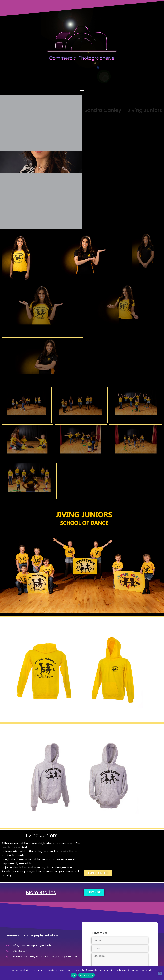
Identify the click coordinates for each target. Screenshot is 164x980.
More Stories (41, 892)
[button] (82, 89)
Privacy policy (87, 975)
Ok (74, 975)
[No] (160, 973)
